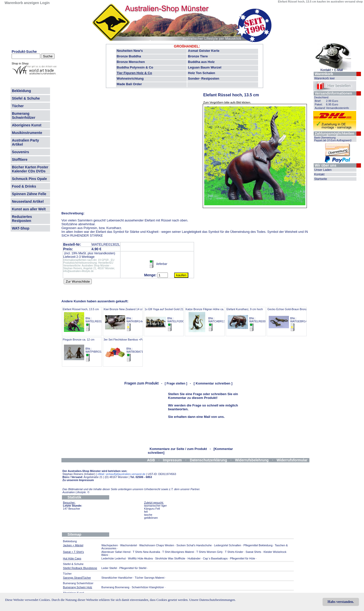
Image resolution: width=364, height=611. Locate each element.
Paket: (319, 104)
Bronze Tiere (198, 56)
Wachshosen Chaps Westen (157, 545)
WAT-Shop (21, 228)
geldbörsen (151, 518)
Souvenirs (20, 152)
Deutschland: (322, 97)
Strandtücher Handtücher (117, 578)
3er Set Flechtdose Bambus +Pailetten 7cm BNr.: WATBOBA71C (130, 350)
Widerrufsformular (292, 460)
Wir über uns (325, 165)
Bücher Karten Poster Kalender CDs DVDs (30, 169)
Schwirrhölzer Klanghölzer (148, 587)
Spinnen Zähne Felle (29, 194)
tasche (148, 515)
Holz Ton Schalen (202, 73)
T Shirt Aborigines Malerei (178, 552)
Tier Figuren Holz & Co (134, 73)
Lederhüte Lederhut (113, 558)
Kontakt (319, 174)
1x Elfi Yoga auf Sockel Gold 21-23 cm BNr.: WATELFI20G (168, 320)
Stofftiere (20, 160)
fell (146, 512)
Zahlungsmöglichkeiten (334, 133)
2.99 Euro (332, 101)
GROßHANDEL (186, 46)
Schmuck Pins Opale (29, 179)
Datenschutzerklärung (208, 460)
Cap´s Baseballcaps (215, 558)
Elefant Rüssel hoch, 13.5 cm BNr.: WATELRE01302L (85, 320)
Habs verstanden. (341, 602)
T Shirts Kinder (234, 552)
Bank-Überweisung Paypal (333, 139)
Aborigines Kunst (27, 125)
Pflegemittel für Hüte (243, 558)
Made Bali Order (129, 84)
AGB (151, 460)
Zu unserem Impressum (78, 480)
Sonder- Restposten (204, 78)
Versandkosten (104, 253)
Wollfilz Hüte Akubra (140, 558)
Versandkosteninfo (338, 108)
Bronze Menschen (131, 62)
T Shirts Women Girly (210, 552)
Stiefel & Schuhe (26, 98)
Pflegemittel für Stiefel (133, 568)
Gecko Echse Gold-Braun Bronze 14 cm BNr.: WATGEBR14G (292, 320)
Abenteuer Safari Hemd (116, 552)
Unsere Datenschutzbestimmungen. (212, 600)
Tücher (18, 106)
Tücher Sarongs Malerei (150, 578)
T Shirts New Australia (146, 552)
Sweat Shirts (254, 552)
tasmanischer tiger (155, 506)
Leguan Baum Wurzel (205, 67)
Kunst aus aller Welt (29, 209)
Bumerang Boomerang (115, 587)
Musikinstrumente (27, 133)
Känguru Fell (152, 509)
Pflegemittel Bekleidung (258, 545)
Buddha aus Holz (201, 62)
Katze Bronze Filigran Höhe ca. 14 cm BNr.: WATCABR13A (209, 320)
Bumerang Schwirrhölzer (24, 116)
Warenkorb (324, 74)
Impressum (173, 460)
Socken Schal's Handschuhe (194, 545)
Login (45, 3)
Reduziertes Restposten (22, 219)
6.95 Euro (332, 104)
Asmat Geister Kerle (204, 51)
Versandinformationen (333, 93)
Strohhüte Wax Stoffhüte (170, 558)
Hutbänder (194, 558)
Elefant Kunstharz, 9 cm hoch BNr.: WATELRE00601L (249, 320)
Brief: (318, 101)
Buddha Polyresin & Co (135, 67)
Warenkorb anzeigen (22, 3)
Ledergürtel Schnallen (228, 545)
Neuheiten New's (130, 51)
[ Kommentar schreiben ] (213, 383)
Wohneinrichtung (130, 78)
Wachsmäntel (128, 545)
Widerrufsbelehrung (252, 460)
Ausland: (320, 108)
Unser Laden (323, 170)
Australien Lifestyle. (76, 492)
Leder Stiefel (110, 568)
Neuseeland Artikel (28, 201)
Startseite (321, 179)
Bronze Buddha (129, 56)
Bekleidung (21, 91)
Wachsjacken (110, 545)
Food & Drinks (24, 186)
